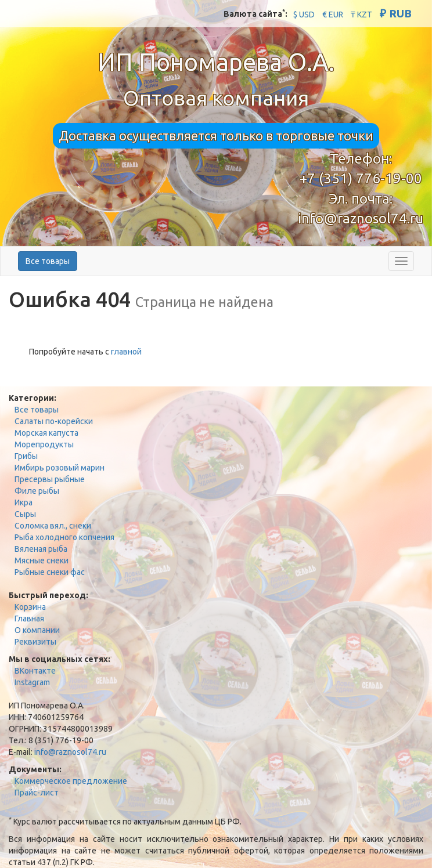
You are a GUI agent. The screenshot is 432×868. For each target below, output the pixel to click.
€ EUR (333, 15)
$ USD (304, 15)
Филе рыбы (37, 491)
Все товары (48, 261)
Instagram (32, 682)
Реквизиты (35, 642)
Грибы (26, 456)
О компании (37, 630)
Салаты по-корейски (54, 421)
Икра (24, 502)
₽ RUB (396, 13)
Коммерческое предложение (71, 781)
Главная (29, 619)
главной (126, 352)
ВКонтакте (35, 671)
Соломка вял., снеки (53, 526)
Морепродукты (44, 444)
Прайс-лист (37, 793)
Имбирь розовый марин (60, 468)
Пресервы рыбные (50, 479)
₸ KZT (361, 15)
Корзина (30, 607)
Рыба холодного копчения (64, 537)
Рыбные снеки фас (50, 572)
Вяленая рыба (41, 549)
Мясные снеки (42, 560)
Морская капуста (46, 433)
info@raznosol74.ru (361, 218)
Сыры (25, 514)
